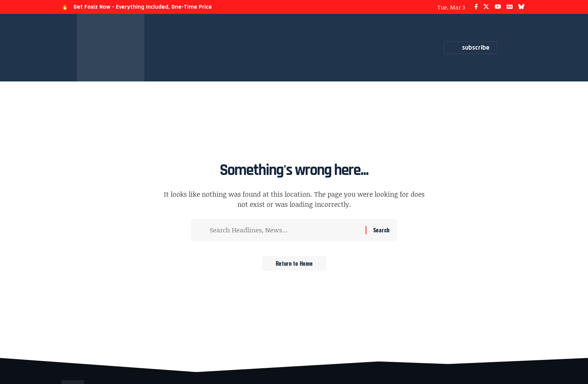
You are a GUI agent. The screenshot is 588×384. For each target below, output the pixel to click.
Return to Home (294, 265)
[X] (486, 7)
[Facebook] (476, 7)
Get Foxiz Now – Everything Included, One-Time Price (143, 7)
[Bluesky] (521, 7)
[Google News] (510, 7)
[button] (507, 48)
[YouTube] (498, 7)
